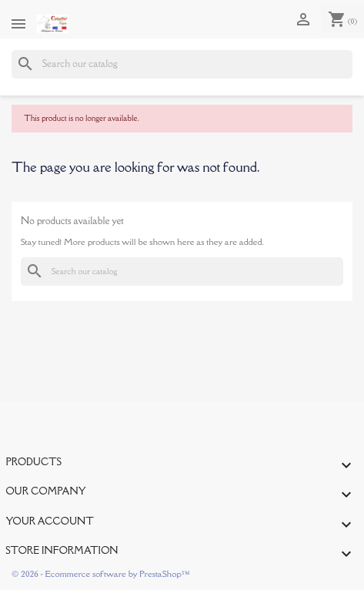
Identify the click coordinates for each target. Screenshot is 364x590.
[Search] (182, 64)
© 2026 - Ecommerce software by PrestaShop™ (100, 573)
